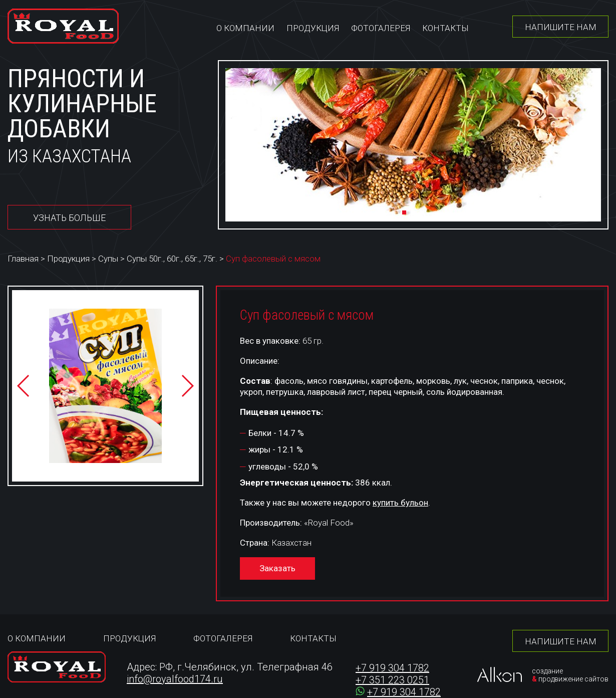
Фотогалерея (381, 28)
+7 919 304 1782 (392, 668)
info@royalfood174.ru (175, 679)
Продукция (313, 28)
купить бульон (400, 503)
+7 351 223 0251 (392, 680)
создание (547, 671)
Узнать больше (69, 218)
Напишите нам (561, 27)
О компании (245, 28)
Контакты (445, 28)
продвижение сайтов (573, 679)
